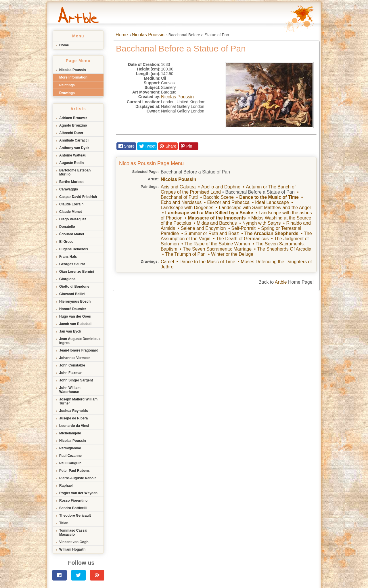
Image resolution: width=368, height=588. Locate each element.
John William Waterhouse (70, 390)
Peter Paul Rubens (74, 471)
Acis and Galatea (178, 187)
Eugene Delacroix (74, 249)
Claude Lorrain (71, 204)
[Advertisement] (184, 334)
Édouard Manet (72, 234)
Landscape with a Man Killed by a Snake (209, 213)
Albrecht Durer (71, 133)
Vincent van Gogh (74, 542)
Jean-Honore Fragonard (79, 350)
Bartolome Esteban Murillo (75, 172)
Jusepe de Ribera (73, 418)
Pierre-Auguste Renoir (77, 478)
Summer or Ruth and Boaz (211, 233)
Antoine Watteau (73, 155)
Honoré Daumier (73, 309)
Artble (281, 282)
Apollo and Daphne (221, 187)
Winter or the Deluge (232, 254)
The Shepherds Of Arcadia (284, 249)
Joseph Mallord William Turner (78, 401)
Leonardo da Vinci (74, 426)
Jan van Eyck (70, 331)
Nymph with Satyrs (261, 223)
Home (64, 45)
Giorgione (67, 279)
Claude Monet (71, 212)
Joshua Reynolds (73, 411)
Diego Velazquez (73, 219)
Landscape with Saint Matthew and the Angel (265, 208)
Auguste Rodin (71, 163)
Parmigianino (70, 448)
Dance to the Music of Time (269, 197)
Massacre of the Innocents (217, 218)
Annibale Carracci (74, 140)
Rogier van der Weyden (78, 493)
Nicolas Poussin (73, 70)
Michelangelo (70, 433)
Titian (64, 523)
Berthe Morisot (71, 182)
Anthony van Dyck (74, 148)
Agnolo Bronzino (73, 125)
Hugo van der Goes (75, 316)
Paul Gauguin (70, 463)
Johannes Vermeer (75, 358)
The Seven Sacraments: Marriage (217, 249)
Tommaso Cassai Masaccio (73, 532)
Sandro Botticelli (73, 508)
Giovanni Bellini (72, 294)
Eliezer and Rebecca (228, 202)
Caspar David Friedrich (78, 197)
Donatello (67, 227)
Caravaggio (69, 189)
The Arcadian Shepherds (271, 233)
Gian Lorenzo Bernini (77, 272)
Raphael (66, 486)
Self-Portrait (244, 228)
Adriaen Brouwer (73, 118)
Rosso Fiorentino (73, 501)
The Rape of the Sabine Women (217, 244)
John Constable (72, 365)
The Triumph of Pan (185, 254)
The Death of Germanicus (242, 239)
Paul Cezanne (70, 456)
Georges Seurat (72, 264)
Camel (167, 262)
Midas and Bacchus (217, 223)
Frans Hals (68, 257)
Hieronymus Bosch (75, 301)
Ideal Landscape (272, 202)
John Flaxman (71, 373)
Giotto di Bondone (74, 287)
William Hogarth (72, 549)
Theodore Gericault (75, 516)
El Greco (66, 242)
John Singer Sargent (76, 380)
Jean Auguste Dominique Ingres (80, 341)
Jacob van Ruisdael (75, 324)
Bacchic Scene (218, 197)
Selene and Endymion (203, 228)
